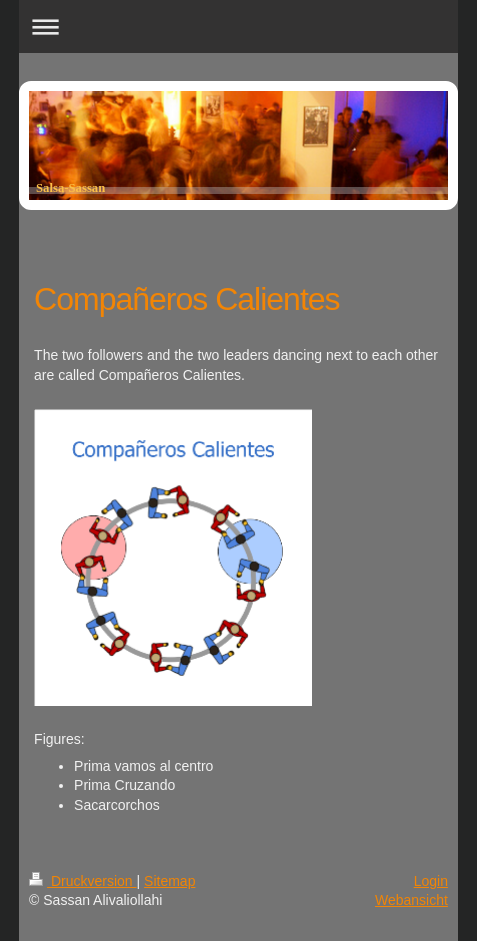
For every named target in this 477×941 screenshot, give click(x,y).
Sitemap (169, 881)
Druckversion (82, 881)
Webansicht (411, 900)
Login (431, 881)
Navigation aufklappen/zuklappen (238, 26)
